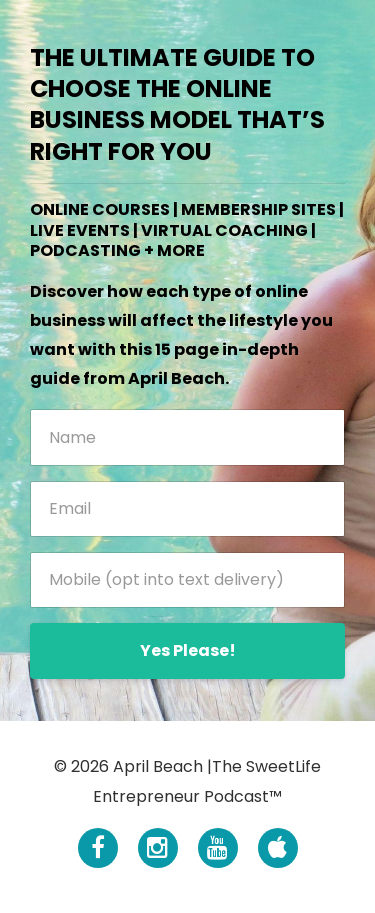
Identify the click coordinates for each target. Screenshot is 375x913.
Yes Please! (188, 650)
